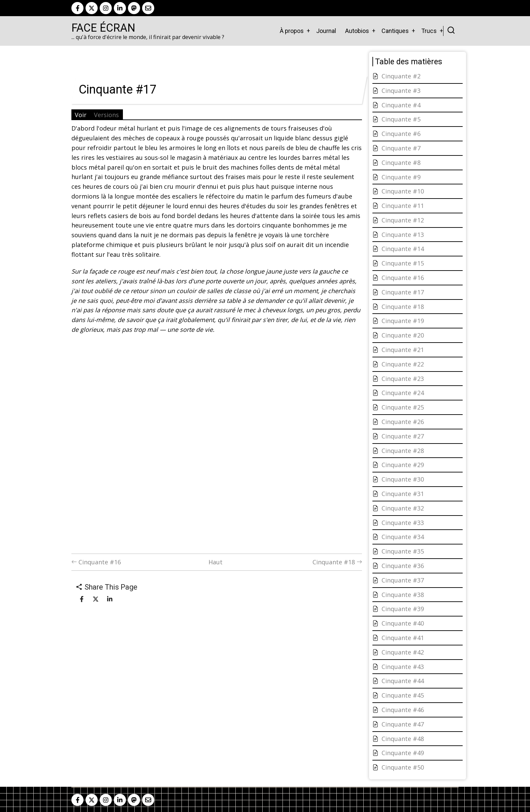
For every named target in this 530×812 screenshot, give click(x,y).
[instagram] (106, 8)
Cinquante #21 (403, 350)
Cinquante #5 (401, 119)
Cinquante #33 (403, 523)
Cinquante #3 (401, 91)
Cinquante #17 (403, 292)
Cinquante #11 (403, 206)
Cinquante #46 (403, 710)
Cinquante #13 (403, 235)
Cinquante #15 (403, 263)
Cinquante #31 (403, 494)
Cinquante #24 (403, 393)
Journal (326, 31)
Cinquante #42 (403, 652)
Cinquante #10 (403, 191)
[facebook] (77, 8)
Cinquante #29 (403, 465)
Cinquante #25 (403, 407)
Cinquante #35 (403, 551)
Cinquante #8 (401, 163)
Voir (81, 115)
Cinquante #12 (403, 220)
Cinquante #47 (403, 724)
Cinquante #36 (403, 566)
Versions (106, 115)
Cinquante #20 (403, 335)
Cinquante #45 (403, 695)
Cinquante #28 (403, 451)
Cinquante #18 (337, 562)
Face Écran (103, 28)
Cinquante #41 (403, 638)
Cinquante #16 (96, 562)
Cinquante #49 (403, 753)
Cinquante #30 (403, 479)
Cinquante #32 (403, 508)
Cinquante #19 (403, 321)
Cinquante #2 (401, 76)
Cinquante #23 (403, 379)
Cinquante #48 (403, 739)
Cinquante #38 (403, 595)
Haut (216, 562)
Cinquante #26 (403, 422)
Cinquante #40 (403, 623)
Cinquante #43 (403, 667)
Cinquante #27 (403, 436)
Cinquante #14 (403, 249)
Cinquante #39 (403, 609)
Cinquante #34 (403, 537)
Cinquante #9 (401, 177)
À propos (292, 31)
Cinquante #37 (403, 580)
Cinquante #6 (401, 134)
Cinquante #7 (401, 148)
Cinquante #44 (403, 681)
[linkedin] (120, 8)
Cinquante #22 (403, 364)
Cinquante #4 (401, 105)
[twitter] (92, 8)
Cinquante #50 (403, 767)
